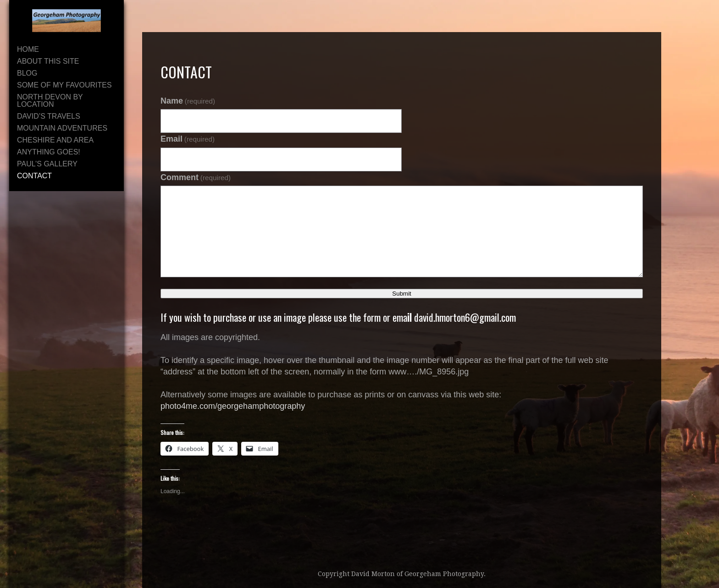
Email (188, 139)
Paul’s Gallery (47, 164)
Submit (401, 294)
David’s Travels (49, 116)
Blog (27, 73)
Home (28, 49)
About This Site (48, 61)
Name (188, 101)
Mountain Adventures (62, 128)
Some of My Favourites (64, 85)
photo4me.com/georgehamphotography (233, 406)
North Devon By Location (50, 101)
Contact (34, 176)
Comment (196, 177)
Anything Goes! (49, 152)
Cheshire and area (55, 140)
